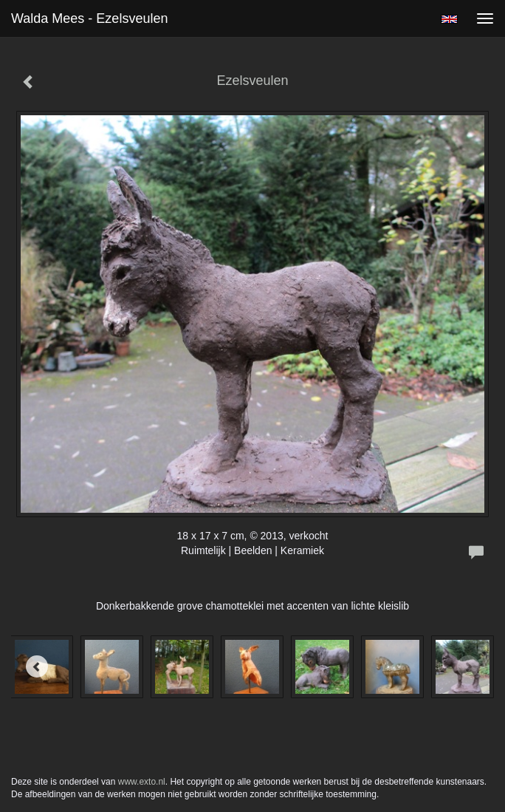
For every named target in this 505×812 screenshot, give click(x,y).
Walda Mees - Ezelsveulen (89, 18)
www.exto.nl (142, 782)
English (449, 19)
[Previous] (37, 666)
